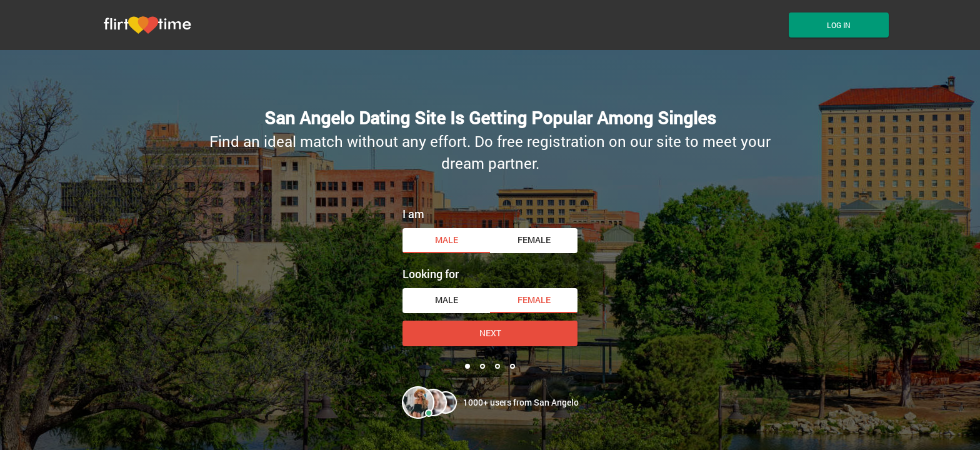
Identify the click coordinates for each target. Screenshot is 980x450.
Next (490, 333)
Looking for (431, 274)
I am (413, 214)
